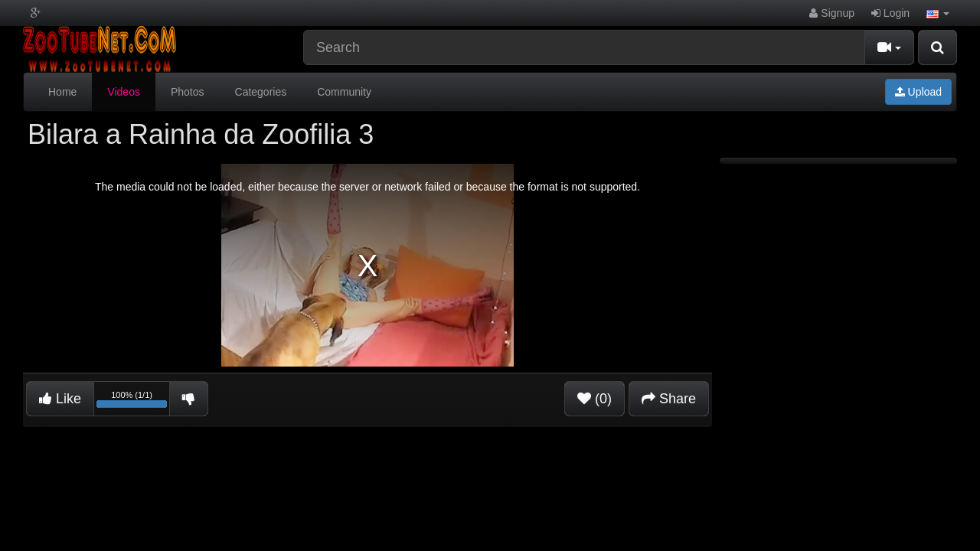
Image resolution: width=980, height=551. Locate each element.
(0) (595, 399)
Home (62, 92)
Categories (261, 92)
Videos (124, 92)
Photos (188, 92)
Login (890, 13)
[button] (938, 13)
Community (344, 92)
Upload (918, 92)
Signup (831, 13)
